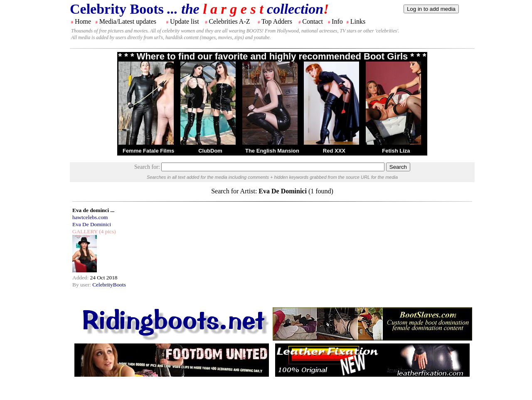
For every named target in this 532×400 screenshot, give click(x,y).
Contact (313, 21)
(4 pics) (107, 231)
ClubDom (210, 151)
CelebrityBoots (109, 285)
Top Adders (277, 21)
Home (83, 21)
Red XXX (334, 151)
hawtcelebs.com (90, 217)
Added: (81, 278)
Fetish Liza (396, 151)
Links (358, 21)
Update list (185, 21)
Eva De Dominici (92, 224)
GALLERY (85, 231)
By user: (82, 285)
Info (337, 21)
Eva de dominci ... (93, 210)
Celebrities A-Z (229, 21)
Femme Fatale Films (148, 151)
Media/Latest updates (128, 21)
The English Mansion (272, 151)
